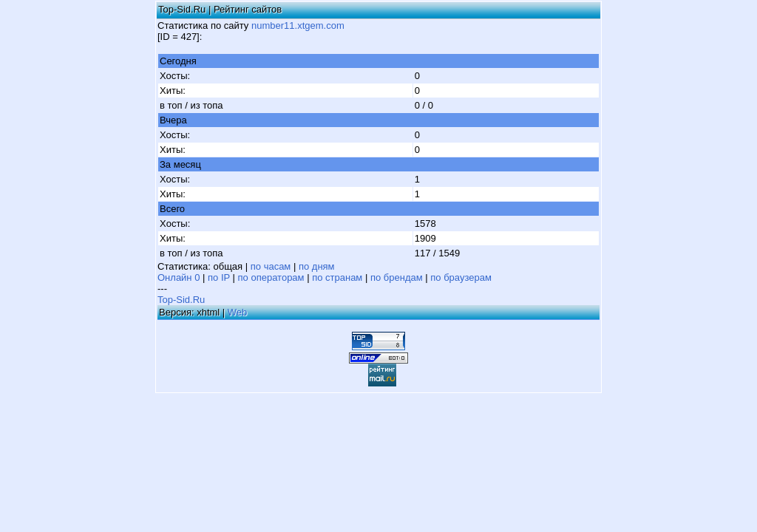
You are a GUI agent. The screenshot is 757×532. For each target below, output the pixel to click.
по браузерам (461, 277)
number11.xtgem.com (298, 25)
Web (238, 312)
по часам (271, 266)
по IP (219, 277)
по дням (317, 266)
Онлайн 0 (179, 277)
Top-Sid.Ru (181, 300)
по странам (337, 277)
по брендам (397, 277)
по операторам (271, 277)
